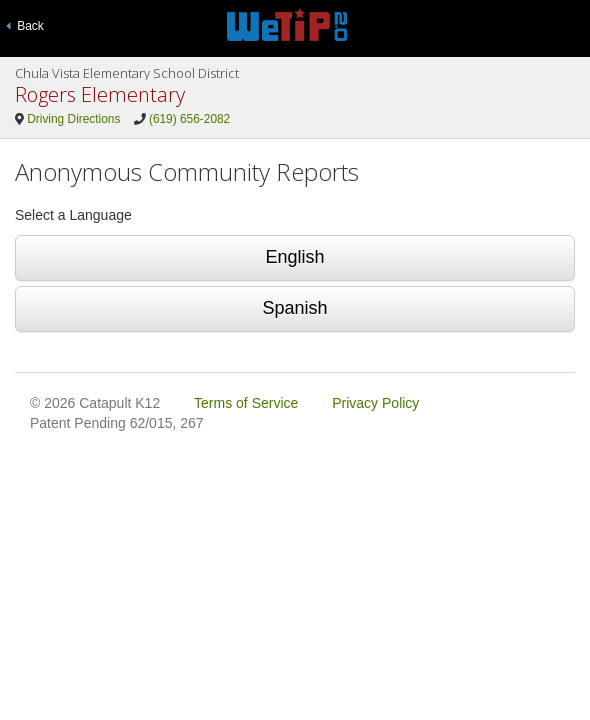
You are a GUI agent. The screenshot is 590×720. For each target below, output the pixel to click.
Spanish (294, 308)
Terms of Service (246, 403)
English (294, 257)
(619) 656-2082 (189, 119)
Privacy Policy (375, 403)
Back (25, 26)
